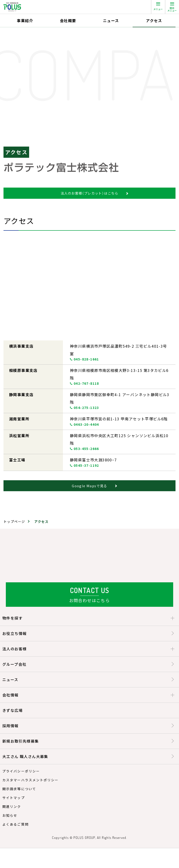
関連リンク (12, 806)
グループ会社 (14, 664)
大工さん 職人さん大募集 (25, 756)
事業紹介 (25, 21)
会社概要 (68, 21)
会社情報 (10, 695)
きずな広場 (12, 710)
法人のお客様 (14, 649)
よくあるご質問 (15, 824)
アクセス (154, 21)
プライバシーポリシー (21, 771)
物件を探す (12, 618)
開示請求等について (19, 789)
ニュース (111, 21)
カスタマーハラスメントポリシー (31, 780)
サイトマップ (14, 798)
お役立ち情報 (14, 633)
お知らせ (10, 815)
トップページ (14, 521)
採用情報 (10, 726)
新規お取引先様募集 (21, 741)
